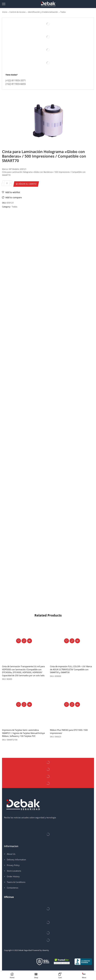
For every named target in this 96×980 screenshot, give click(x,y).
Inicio (5, 12)
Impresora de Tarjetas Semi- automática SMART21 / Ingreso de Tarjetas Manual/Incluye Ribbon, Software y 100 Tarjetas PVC (22, 741)
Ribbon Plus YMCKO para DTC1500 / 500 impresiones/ (70, 737)
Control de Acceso (17, 12)
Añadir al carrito (27, 183)
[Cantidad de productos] (7, 183)
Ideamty (46, 960)
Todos (63, 12)
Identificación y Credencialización (43, 12)
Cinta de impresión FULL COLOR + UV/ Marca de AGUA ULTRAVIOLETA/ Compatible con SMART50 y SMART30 (69, 671)
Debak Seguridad (25, 960)
